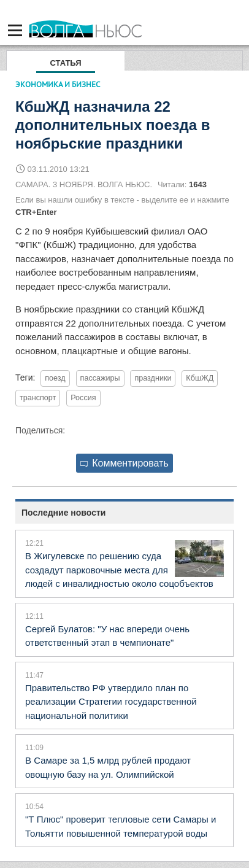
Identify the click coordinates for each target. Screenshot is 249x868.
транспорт (38, 398)
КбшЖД (200, 378)
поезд (55, 378)
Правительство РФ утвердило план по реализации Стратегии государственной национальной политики (111, 702)
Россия (83, 398)
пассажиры (100, 378)
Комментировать (124, 463)
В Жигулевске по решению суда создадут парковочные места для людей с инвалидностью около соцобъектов (119, 570)
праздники (153, 378)
